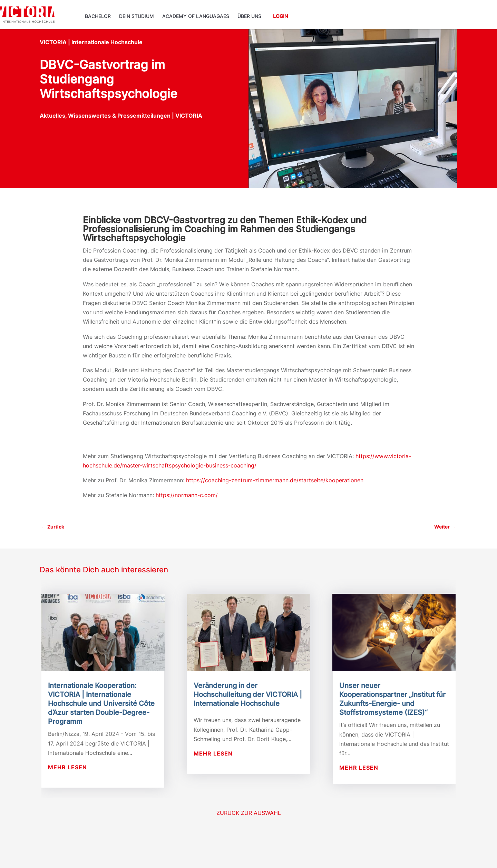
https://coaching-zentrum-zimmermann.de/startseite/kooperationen (275, 480)
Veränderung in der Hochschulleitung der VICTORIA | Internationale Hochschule (248, 694)
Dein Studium (137, 16)
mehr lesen (67, 767)
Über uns (249, 16)
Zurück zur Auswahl (249, 813)
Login (280, 16)
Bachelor (98, 16)
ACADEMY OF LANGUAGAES (196, 16)
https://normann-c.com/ (187, 495)
